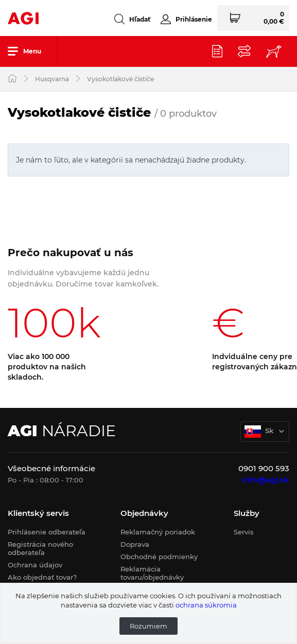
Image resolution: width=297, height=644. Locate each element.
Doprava (135, 544)
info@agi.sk (266, 480)
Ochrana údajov (35, 565)
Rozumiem (148, 626)
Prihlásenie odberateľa (47, 532)
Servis (244, 532)
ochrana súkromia (206, 605)
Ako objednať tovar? (42, 577)
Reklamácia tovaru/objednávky (152, 573)
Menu (24, 51)
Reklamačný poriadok (158, 532)
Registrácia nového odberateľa (40, 548)
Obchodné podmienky (159, 557)
